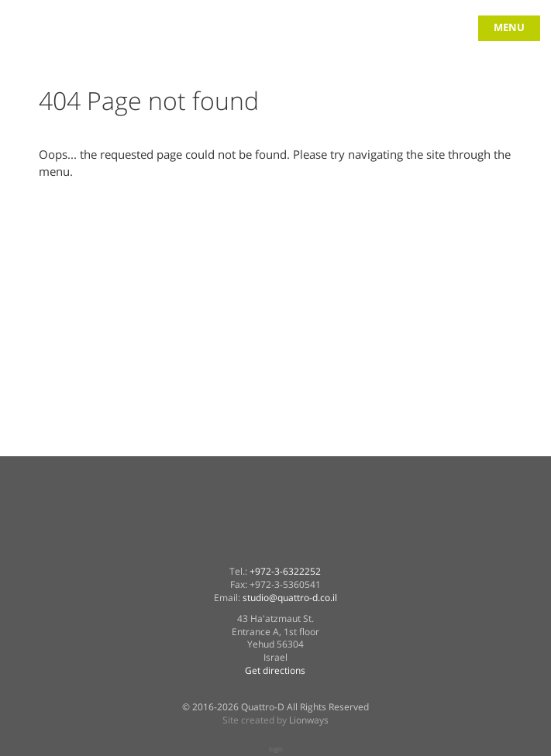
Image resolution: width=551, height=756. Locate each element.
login (276, 749)
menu (509, 28)
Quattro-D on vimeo (315, 544)
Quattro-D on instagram (354, 544)
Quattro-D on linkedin (275, 544)
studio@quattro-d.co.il (290, 598)
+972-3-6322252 (285, 572)
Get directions (275, 671)
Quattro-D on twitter (236, 544)
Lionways (309, 721)
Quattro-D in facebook (196, 544)
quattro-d (40, 37)
